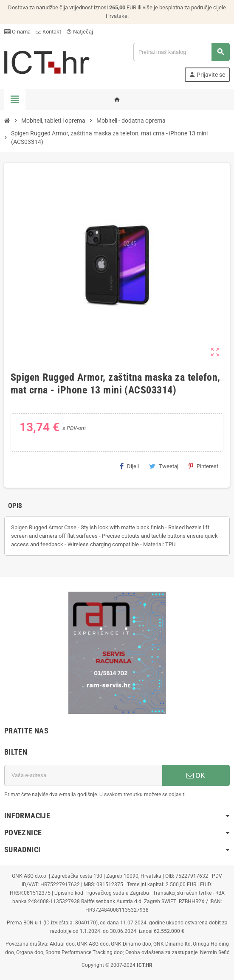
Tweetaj (164, 466)
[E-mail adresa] (83, 775)
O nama (17, 32)
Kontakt (48, 32)
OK (196, 775)
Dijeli (129, 466)
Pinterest (203, 466)
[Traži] (181, 52)
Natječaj (80, 32)
